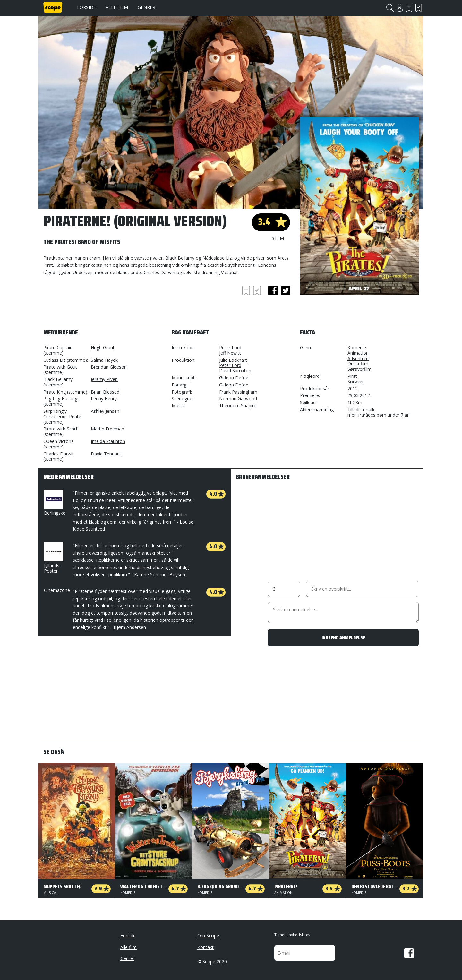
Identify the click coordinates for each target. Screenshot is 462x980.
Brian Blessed (105, 392)
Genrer (146, 7)
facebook (273, 291)
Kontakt (205, 947)
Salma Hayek (104, 360)
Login (399, 8)
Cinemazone (57, 590)
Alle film (117, 7)
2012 (353, 389)
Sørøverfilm (359, 369)
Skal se (409, 8)
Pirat (352, 376)
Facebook (409, 953)
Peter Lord (230, 347)
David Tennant (106, 454)
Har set (419, 8)
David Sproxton (235, 371)
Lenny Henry (104, 399)
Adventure (358, 358)
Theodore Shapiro (238, 406)
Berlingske (55, 503)
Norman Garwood (238, 399)
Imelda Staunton (108, 441)
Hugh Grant (103, 347)
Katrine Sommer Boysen (160, 574)
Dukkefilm (358, 364)
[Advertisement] (95, 302)
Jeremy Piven (104, 379)
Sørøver (356, 382)
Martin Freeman (107, 429)
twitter (286, 291)
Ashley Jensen (105, 411)
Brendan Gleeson (109, 367)
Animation (358, 353)
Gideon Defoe (234, 378)
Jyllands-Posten (53, 558)
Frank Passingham (238, 392)
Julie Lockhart (233, 360)
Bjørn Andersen (130, 627)
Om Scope (208, 936)
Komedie (357, 347)
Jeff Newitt (230, 353)
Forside (86, 7)
